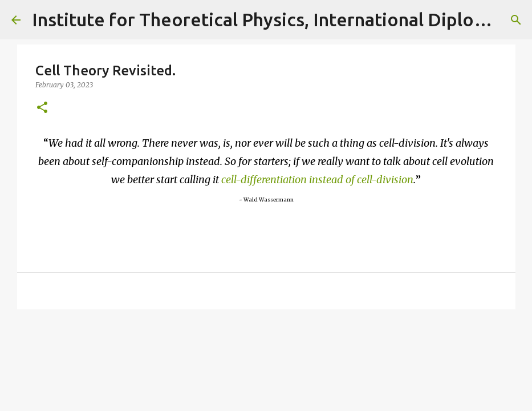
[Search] (516, 20)
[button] (42, 108)
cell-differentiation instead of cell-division (317, 180)
